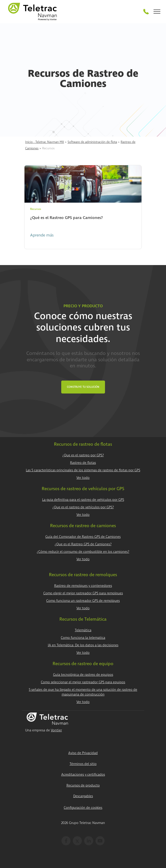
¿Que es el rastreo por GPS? (83, 455)
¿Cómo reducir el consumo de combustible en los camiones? (83, 552)
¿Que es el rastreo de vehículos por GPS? (83, 507)
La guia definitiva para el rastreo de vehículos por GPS (83, 500)
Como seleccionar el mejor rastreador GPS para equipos (83, 682)
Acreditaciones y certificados (83, 775)
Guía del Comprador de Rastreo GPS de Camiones (83, 537)
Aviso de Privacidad (83, 753)
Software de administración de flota (92, 142)
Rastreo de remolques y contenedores (83, 586)
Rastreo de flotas (83, 463)
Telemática (83, 630)
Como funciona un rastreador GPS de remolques (83, 601)
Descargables (83, 796)
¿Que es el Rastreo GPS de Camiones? (83, 544)
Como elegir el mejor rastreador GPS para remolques (83, 593)
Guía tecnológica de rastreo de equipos (83, 675)
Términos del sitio (83, 764)
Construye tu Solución (83, 387)
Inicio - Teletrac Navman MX (45, 142)
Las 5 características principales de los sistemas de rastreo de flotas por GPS (83, 470)
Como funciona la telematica (83, 638)
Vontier (56, 730)
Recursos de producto (83, 786)
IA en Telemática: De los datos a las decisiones (83, 645)
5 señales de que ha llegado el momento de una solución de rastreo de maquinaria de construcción (83, 692)
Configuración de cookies (83, 808)
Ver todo (83, 478)
